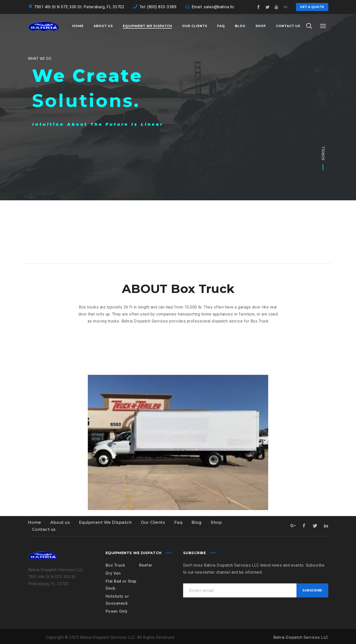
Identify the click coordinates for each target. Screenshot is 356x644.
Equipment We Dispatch (105, 522)
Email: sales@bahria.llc (213, 7)
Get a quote (312, 7)
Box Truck (115, 565)
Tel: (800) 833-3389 (158, 7)
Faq (179, 522)
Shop (216, 522)
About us (60, 522)
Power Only (117, 611)
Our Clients (153, 522)
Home (35, 522)
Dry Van (113, 573)
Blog (197, 522)
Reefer (146, 565)
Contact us (44, 529)
